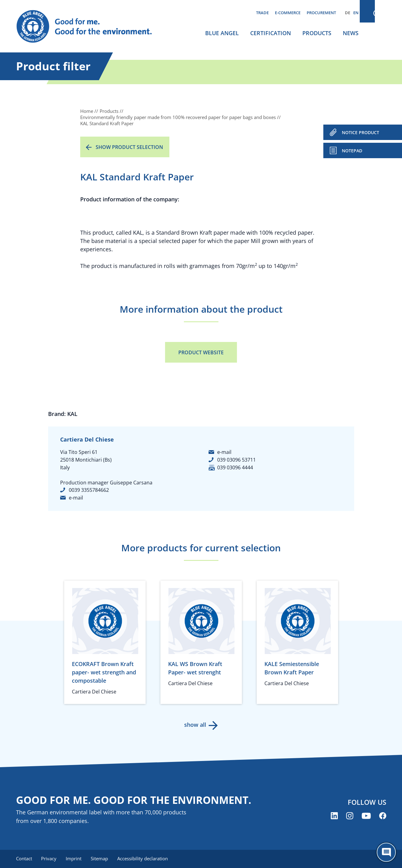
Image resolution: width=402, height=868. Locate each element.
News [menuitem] (351, 33)
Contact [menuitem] (24, 859)
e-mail (76, 498)
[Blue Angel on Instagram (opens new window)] (350, 816)
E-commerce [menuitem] (288, 13)
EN (356, 13)
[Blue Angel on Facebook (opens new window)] (383, 816)
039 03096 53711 (236, 460)
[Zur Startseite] (90, 27)
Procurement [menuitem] (321, 13)
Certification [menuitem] (271, 33)
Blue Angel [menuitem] (222, 33)
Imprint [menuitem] (75, 859)
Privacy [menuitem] (50, 859)
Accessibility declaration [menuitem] (145, 859)
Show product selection (129, 147)
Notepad (352, 151)
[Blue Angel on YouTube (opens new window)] (366, 816)
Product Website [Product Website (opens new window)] (201, 352)
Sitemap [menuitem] (102, 859)
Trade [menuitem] (262, 13)
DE (348, 13)
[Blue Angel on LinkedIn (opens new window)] (334, 816)
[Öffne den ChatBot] (386, 852)
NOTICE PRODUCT (361, 132)
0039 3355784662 (89, 490)
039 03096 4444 (235, 467)
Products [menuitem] (317, 33)
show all (195, 725)
